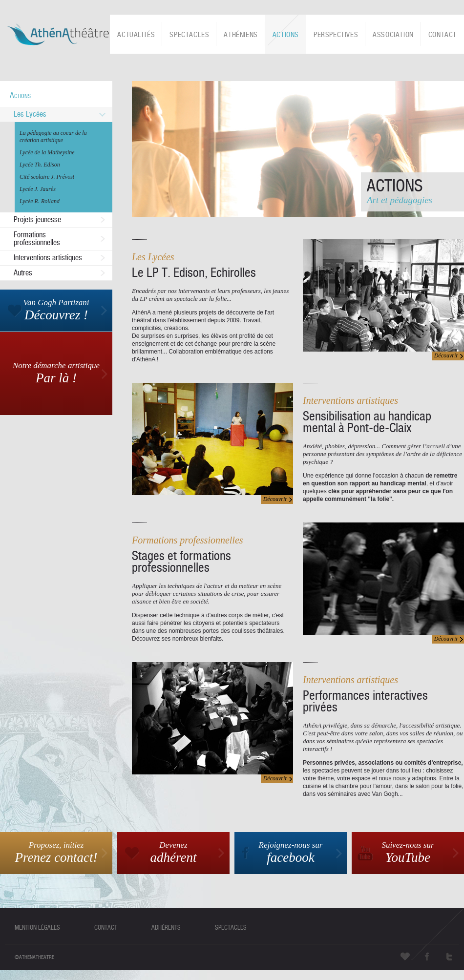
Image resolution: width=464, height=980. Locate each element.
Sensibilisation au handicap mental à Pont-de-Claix (367, 422)
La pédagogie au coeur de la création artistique (53, 136)
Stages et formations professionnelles (181, 562)
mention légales (37, 928)
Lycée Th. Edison (40, 165)
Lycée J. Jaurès (38, 189)
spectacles (231, 928)
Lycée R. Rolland (40, 201)
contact (106, 928)
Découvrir (446, 355)
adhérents (166, 928)
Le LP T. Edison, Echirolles (194, 272)
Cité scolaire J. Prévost (47, 177)
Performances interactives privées (365, 701)
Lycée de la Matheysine (47, 152)
